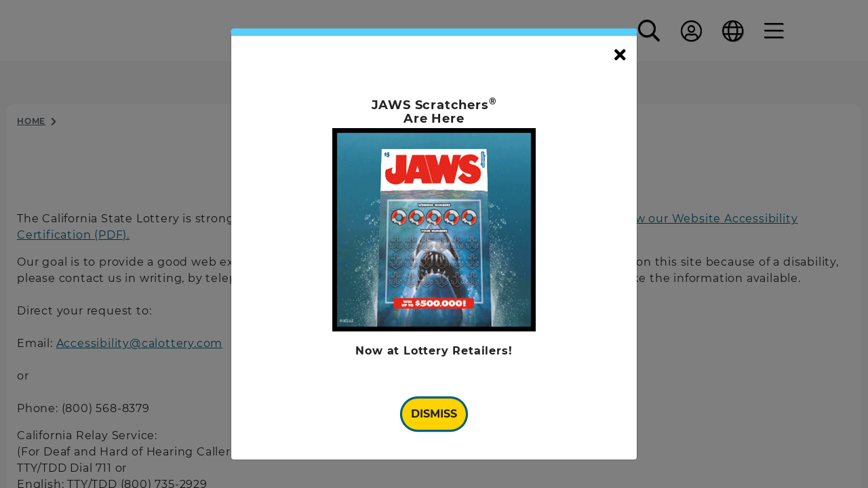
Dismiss (434, 414)
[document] (434, 244)
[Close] (620, 55)
